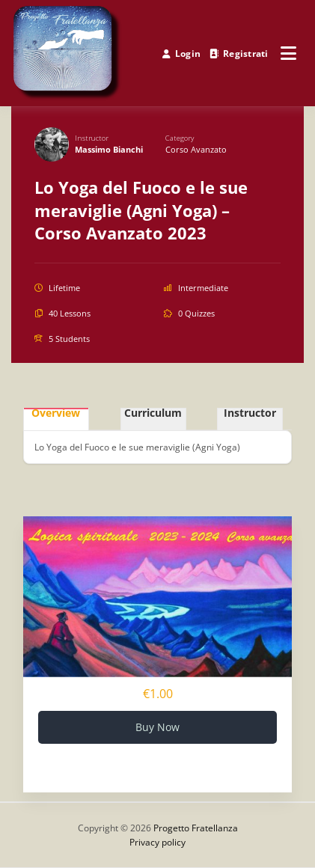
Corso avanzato (196, 149)
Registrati (239, 54)
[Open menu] (288, 53)
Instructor (92, 138)
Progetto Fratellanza (196, 828)
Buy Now (157, 727)
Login (181, 54)
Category (180, 138)
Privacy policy (157, 842)
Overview (56, 414)
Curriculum (153, 414)
